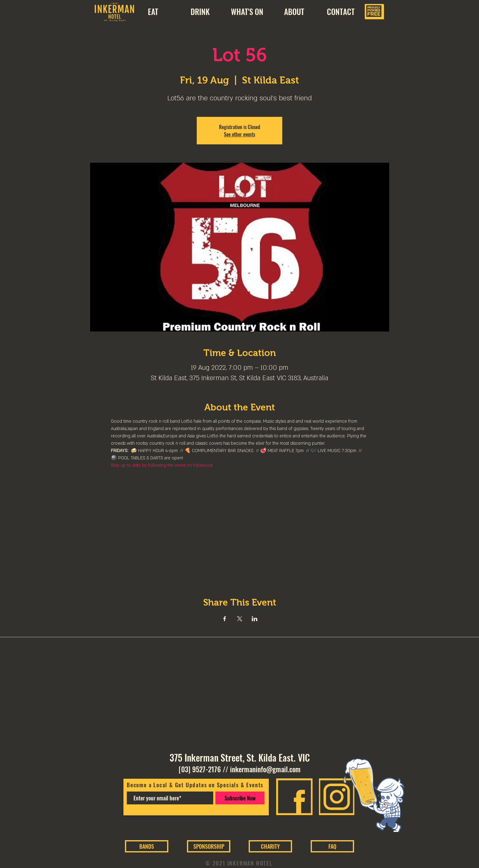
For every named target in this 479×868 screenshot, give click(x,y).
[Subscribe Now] (240, 798)
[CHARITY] (270, 846)
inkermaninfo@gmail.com (265, 769)
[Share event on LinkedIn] (255, 619)
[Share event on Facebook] (225, 619)
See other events (239, 134)
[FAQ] (332, 846)
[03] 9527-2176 (200, 769)
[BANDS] (147, 846)
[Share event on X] (240, 619)
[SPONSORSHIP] (209, 846)
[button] (294, 12)
